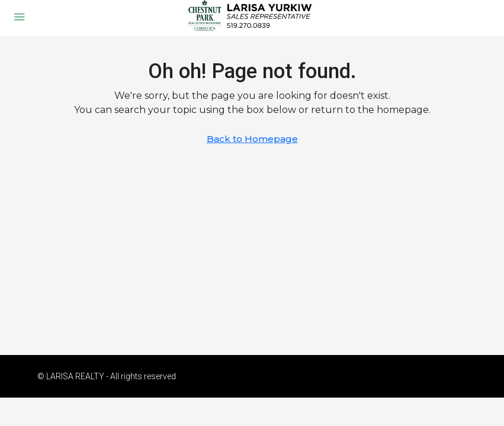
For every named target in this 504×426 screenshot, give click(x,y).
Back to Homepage (252, 139)
